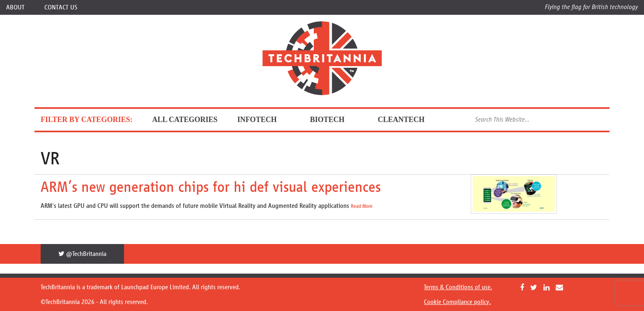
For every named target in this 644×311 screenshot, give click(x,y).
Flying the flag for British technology (591, 7)
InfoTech (264, 120)
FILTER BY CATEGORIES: (86, 120)
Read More (362, 206)
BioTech (334, 120)
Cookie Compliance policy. (457, 302)
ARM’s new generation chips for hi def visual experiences (211, 187)
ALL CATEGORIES (185, 120)
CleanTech (408, 120)
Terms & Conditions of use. (458, 287)
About (15, 7)
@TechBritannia (82, 254)
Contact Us (61, 7)
